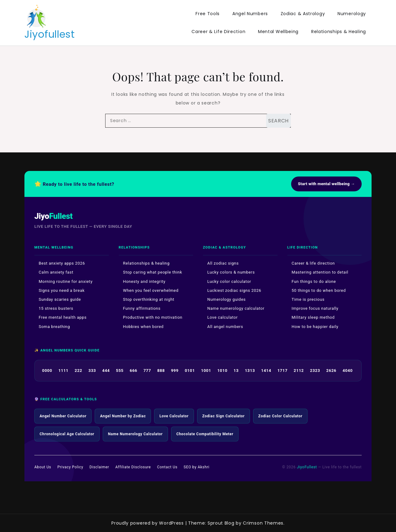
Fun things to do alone (314, 281)
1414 (266, 370)
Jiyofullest (50, 34)
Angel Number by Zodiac (123, 416)
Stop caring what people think (153, 272)
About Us (43, 467)
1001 (206, 370)
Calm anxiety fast (56, 272)
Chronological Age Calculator (67, 434)
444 (106, 370)
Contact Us (167, 467)
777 (147, 370)
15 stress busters (56, 308)
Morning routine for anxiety (66, 281)
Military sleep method (313, 317)
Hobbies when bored (143, 327)
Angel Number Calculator (63, 416)
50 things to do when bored (319, 290)
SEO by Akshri (197, 467)
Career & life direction (313, 263)
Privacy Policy (71, 467)
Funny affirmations (142, 308)
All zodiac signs (223, 263)
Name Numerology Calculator (135, 434)
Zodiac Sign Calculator (224, 416)
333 (92, 370)
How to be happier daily (315, 327)
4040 (348, 370)
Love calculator (222, 317)
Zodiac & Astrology (303, 14)
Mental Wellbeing (278, 32)
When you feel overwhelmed (151, 290)
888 (161, 370)
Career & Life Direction (218, 32)
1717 (283, 370)
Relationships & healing (146, 263)
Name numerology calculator (236, 308)
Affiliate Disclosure (133, 467)
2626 (331, 370)
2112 (299, 370)
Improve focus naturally (315, 308)
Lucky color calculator (229, 281)
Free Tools (208, 14)
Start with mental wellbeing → (326, 184)
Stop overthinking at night (149, 299)
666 (133, 370)
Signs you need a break (62, 290)
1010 (222, 370)
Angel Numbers (250, 14)
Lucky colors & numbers (231, 272)
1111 (64, 370)
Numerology (352, 14)
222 (78, 370)
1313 (250, 370)
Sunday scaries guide (60, 299)
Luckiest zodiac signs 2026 (234, 290)
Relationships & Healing (339, 32)
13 (236, 370)
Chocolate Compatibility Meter (205, 434)
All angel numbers (225, 327)
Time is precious (308, 299)
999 (175, 370)
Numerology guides (226, 299)
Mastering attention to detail (320, 272)
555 (120, 370)
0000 (47, 370)
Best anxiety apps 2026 (62, 263)
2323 (315, 370)
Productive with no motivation (153, 317)
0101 (190, 370)
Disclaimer (99, 467)
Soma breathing (54, 327)
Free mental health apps (63, 317)
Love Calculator (174, 416)
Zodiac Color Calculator (280, 416)
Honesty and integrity (144, 281)
